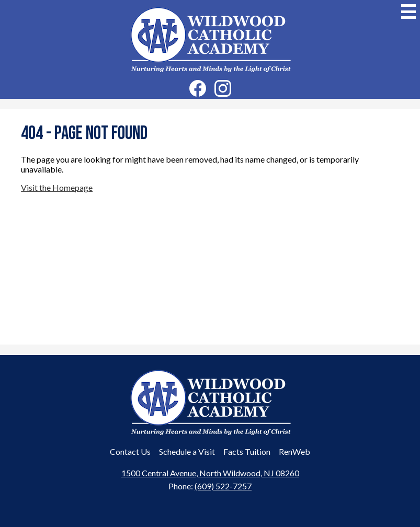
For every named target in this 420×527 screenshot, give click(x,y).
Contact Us (130, 451)
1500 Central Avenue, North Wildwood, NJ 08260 (210, 473)
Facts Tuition (247, 451)
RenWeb (294, 451)
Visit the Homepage (57, 187)
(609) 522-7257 (223, 486)
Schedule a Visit (187, 451)
